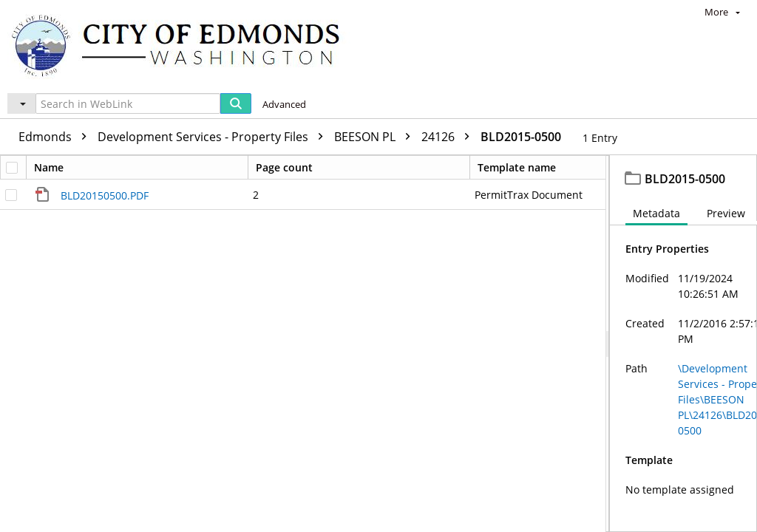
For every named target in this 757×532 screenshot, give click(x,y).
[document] (683, 344)
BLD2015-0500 (521, 137)
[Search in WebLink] (128, 103)
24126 (449, 137)
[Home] (183, 45)
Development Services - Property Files (214, 137)
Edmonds (56, 137)
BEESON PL (376, 137)
